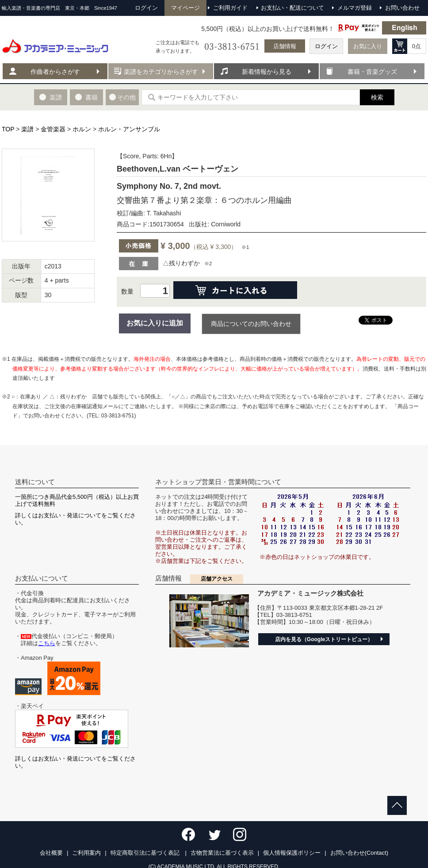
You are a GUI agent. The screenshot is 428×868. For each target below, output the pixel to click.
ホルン (82, 129)
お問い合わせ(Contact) (359, 853)
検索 (377, 97)
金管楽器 (53, 129)
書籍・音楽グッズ (372, 72)
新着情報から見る (267, 72)
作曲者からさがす (55, 72)
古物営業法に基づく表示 (222, 853)
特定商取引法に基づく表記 (146, 853)
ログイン (326, 46)
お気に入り (368, 46)
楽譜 (27, 129)
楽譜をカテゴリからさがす (161, 72)
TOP (8, 129)
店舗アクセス (217, 579)
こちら (47, 643)
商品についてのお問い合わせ (251, 324)
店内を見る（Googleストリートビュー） (324, 639)
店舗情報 (285, 46)
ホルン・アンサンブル (129, 129)
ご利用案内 (86, 853)
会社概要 (51, 853)
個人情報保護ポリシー (292, 853)
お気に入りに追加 (155, 323)
